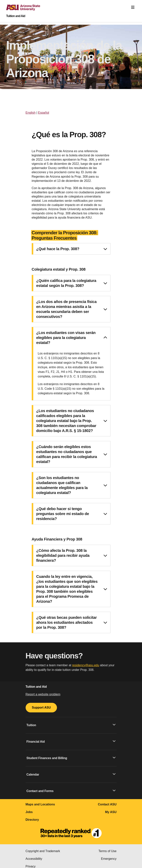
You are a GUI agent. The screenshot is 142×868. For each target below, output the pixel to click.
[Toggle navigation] (133, 7)
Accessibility (34, 859)
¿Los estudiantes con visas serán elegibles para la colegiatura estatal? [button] (72, 338)
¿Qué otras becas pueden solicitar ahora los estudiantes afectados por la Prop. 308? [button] (72, 622)
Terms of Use (107, 851)
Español (44, 113)
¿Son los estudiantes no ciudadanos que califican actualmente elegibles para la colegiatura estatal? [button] (72, 485)
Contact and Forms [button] (71, 791)
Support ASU (41, 708)
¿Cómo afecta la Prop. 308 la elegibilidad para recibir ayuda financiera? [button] (72, 555)
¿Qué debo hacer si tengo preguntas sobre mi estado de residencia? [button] (72, 514)
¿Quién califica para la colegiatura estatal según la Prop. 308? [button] (72, 283)
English (31, 113)
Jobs (29, 812)
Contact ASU (107, 804)
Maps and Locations (40, 804)
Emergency (109, 859)
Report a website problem (43, 694)
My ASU (111, 812)
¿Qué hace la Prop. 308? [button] (72, 249)
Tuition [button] (71, 725)
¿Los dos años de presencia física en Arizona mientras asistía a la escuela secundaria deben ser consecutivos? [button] (72, 309)
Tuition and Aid (16, 16)
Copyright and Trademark (43, 851)
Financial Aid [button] (71, 741)
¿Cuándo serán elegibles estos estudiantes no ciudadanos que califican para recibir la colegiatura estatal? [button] (72, 454)
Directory (32, 820)
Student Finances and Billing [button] (71, 758)
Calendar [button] (71, 774)
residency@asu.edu (86, 665)
